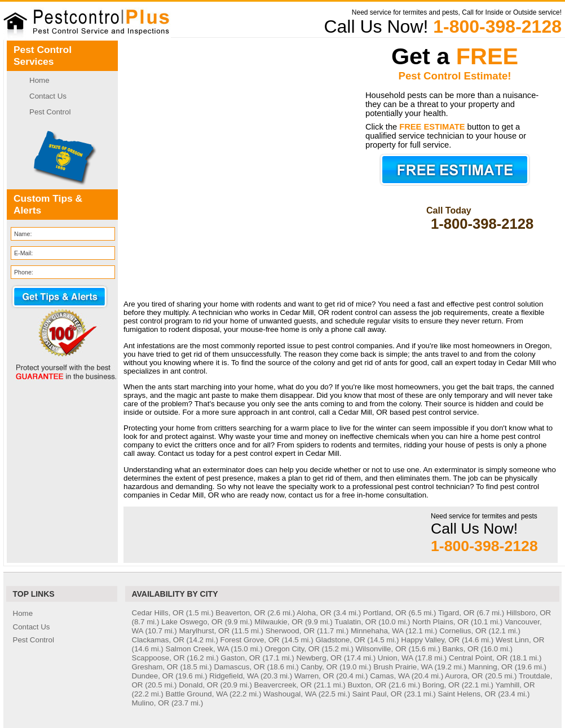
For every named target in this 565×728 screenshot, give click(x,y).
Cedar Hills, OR (158, 613)
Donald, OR (198, 685)
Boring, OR (441, 685)
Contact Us (48, 96)
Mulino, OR (151, 703)
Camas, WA (390, 676)
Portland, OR (385, 613)
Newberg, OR (319, 658)
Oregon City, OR (292, 649)
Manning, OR (491, 667)
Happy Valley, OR (430, 640)
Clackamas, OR (158, 640)
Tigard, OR (456, 613)
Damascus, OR (239, 667)
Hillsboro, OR (529, 613)
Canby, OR (319, 667)
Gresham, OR (155, 667)
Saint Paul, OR (377, 694)
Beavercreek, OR (283, 685)
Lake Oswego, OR (192, 622)
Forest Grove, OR (250, 640)
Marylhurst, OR (204, 631)
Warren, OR (314, 676)
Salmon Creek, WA (197, 649)
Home (39, 80)
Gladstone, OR (340, 640)
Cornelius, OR (463, 631)
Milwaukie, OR (279, 622)
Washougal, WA (290, 694)
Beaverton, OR (240, 613)
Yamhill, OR (515, 685)
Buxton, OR (367, 685)
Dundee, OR (153, 676)
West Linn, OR (520, 640)
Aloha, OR (314, 613)
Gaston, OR (240, 658)
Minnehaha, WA (377, 631)
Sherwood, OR (290, 631)
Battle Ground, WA (197, 694)
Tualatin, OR (355, 622)
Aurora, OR (464, 676)
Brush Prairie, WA (403, 667)
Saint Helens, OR (467, 694)
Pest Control (50, 112)
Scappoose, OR (158, 658)
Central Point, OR (478, 658)
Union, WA (395, 658)
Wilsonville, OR (381, 649)
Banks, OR (461, 649)
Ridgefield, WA (234, 676)
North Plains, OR (440, 622)
